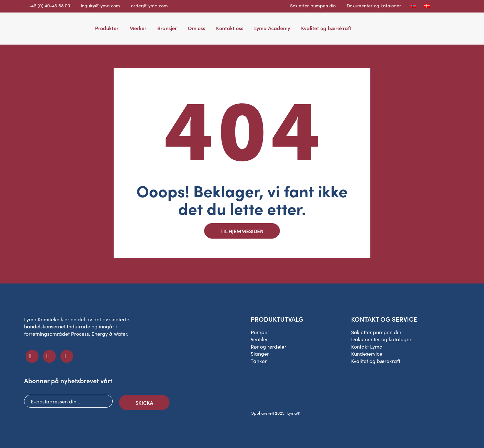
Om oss (196, 28)
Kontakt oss (230, 28)
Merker (138, 28)
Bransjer (167, 28)
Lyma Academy (272, 28)
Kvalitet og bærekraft (326, 28)
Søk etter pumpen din (313, 5)
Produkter (107, 28)
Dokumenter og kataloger (374, 5)
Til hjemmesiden (242, 231)
